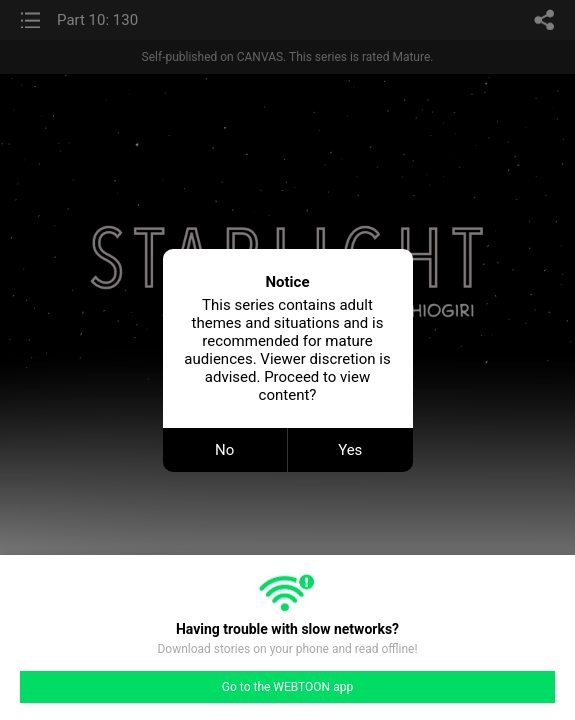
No (224, 450)
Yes (350, 450)
